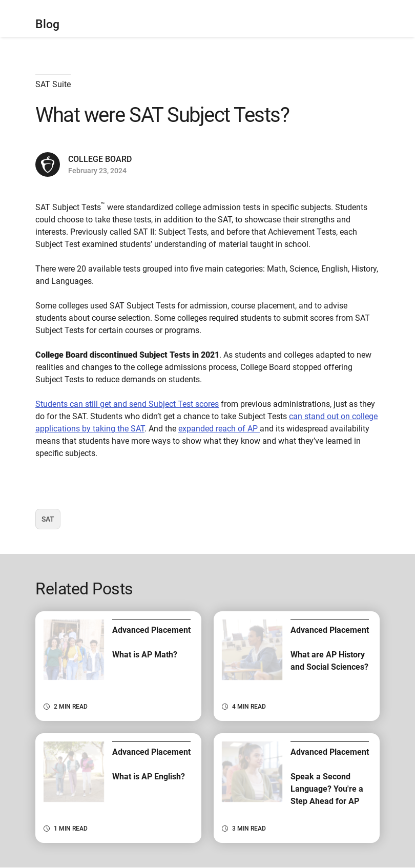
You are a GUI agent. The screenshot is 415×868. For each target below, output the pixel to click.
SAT (51, 522)
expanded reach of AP (219, 429)
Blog (47, 24)
